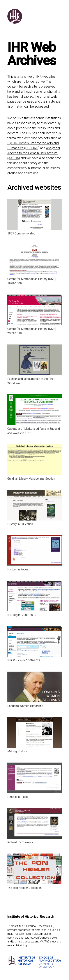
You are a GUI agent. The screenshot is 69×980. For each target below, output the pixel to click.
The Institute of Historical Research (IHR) (31, 926)
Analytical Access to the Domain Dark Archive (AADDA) (34, 153)
